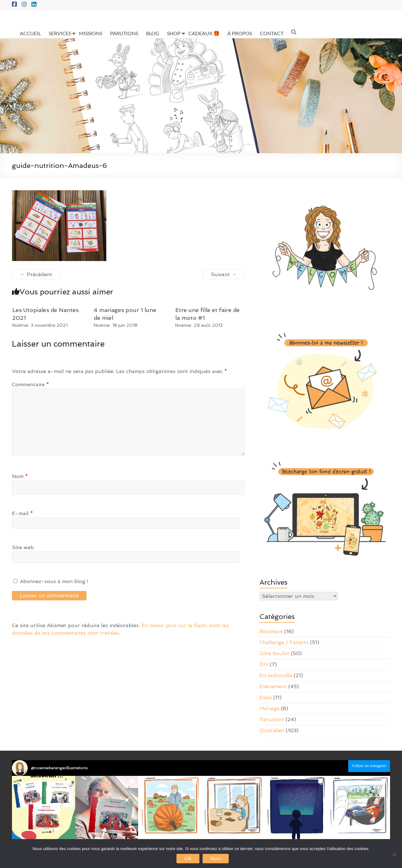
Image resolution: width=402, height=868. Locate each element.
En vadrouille (276, 675)
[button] (43, 807)
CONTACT (272, 33)
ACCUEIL (30, 33)
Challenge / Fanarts (284, 642)
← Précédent (36, 274)
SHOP (174, 33)
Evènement (273, 686)
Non (216, 858)
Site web (23, 547)
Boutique (271, 631)
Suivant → (224, 274)
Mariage (269, 708)
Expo (266, 697)
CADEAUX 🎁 (204, 33)
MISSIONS (91, 33)
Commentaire (31, 384)
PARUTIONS (124, 33)
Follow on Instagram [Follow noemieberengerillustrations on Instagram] (369, 766)
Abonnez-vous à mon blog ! (51, 581)
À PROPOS (240, 33)
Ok (188, 858)
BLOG (153, 33)
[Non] (394, 854)
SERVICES (60, 33)
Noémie (20, 325)
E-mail (22, 513)
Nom (20, 476)
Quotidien (272, 730)
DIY (264, 664)
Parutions (272, 719)
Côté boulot (274, 653)
